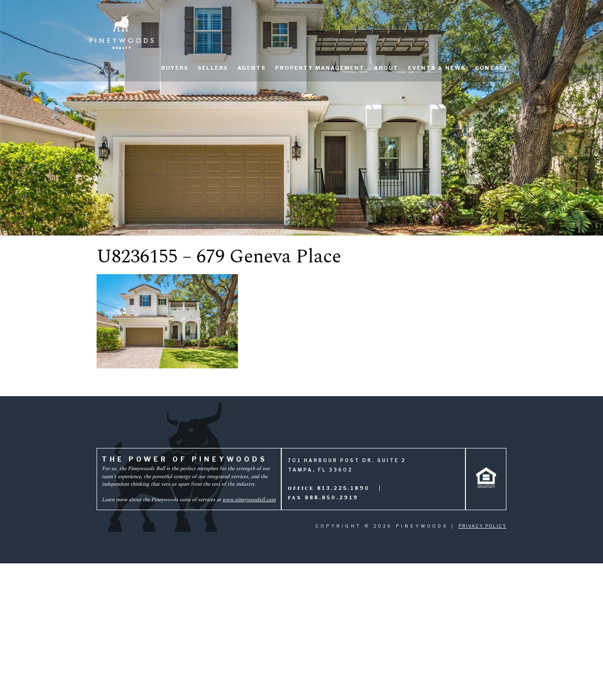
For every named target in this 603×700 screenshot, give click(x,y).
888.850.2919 (332, 497)
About (386, 68)
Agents (252, 68)
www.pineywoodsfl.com (249, 500)
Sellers (213, 68)
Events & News (437, 68)
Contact (492, 68)
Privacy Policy (482, 526)
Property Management (320, 68)
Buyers (175, 68)
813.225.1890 (343, 488)
